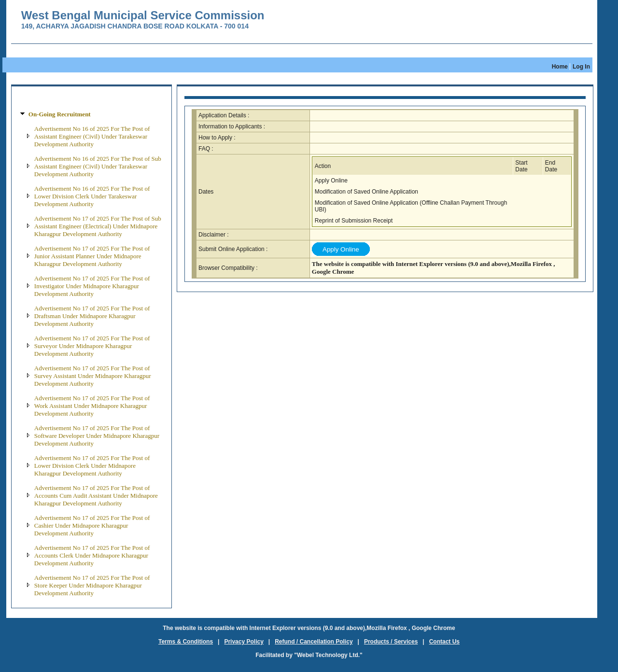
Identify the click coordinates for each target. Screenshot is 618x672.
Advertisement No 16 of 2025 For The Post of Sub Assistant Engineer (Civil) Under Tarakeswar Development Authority (98, 166)
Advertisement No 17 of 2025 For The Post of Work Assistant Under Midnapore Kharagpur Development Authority (92, 406)
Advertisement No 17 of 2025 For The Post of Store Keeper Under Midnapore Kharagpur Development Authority (92, 585)
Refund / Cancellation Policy (314, 642)
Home (560, 67)
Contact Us (444, 642)
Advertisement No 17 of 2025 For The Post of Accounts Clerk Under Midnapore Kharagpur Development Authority (92, 555)
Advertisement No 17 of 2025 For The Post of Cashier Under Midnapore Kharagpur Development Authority (92, 525)
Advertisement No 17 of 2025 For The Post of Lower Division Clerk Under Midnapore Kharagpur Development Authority (92, 466)
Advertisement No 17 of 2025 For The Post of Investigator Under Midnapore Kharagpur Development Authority (92, 286)
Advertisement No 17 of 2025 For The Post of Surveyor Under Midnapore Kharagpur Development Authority (92, 346)
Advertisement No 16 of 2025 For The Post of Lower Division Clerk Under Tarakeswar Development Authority (92, 196)
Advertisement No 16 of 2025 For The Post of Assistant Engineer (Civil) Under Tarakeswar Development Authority (92, 136)
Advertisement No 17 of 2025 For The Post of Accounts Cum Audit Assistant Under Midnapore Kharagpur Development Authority (96, 496)
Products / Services (391, 642)
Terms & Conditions (186, 642)
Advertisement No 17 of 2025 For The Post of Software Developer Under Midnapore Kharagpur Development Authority (97, 436)
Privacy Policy (244, 642)
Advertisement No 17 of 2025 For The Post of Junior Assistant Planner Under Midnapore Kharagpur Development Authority (92, 256)
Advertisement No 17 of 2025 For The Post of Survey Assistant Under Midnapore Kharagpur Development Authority (93, 376)
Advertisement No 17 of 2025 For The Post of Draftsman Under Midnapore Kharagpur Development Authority (92, 316)
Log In (581, 67)
